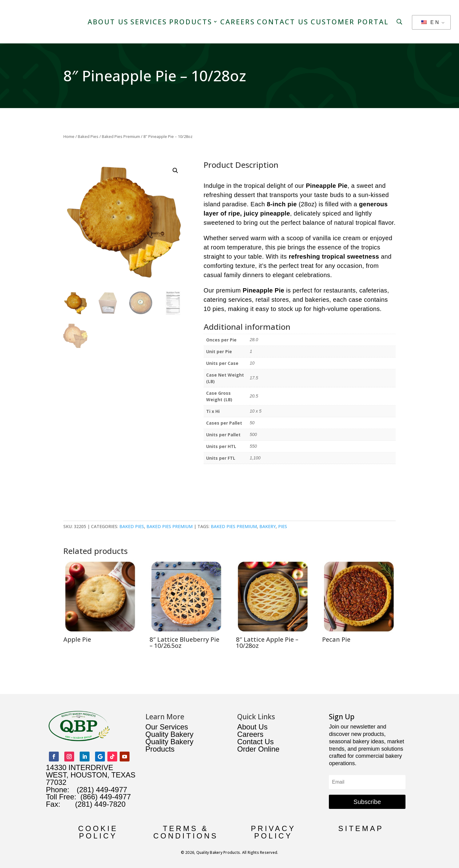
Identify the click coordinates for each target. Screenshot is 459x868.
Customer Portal (350, 22)
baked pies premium (234, 526)
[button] (175, 170)
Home (69, 136)
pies (283, 526)
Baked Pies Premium (121, 136)
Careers (238, 22)
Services (149, 22)
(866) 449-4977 (106, 796)
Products (191, 22)
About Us (108, 22)
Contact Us (283, 22)
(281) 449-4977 (102, 789)
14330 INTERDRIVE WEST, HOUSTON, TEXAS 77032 (91, 775)
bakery (267, 526)
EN (431, 22)
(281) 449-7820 (93, 804)
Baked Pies (88, 136)
